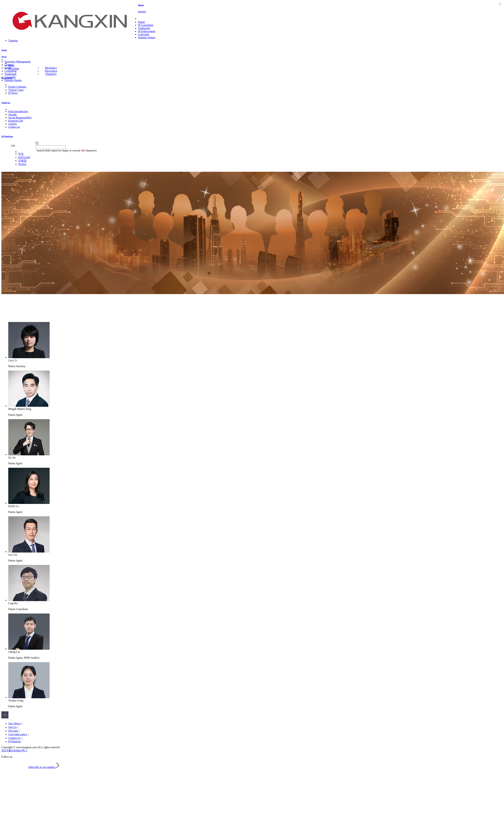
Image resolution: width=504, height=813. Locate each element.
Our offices (14, 723)
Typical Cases (16, 90)
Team (4, 50)
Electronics (51, 71)
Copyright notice (18, 734)
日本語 (22, 161)
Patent (141, 22)
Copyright (144, 34)
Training (13, 41)
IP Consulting (146, 25)
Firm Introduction (18, 111)
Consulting (11, 71)
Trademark (144, 28)
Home (141, 5)
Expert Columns (17, 87)
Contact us (14, 127)
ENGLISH (24, 157)
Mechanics (51, 68)
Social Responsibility (20, 118)
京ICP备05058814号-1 (14, 751)
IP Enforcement (147, 31)
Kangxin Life (16, 121)
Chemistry (51, 74)
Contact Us (14, 738)
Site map (13, 731)
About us (6, 103)
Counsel (9, 65)
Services (142, 12)
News (4, 57)
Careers (12, 124)
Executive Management (18, 62)
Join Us (12, 727)
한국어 (22, 164)
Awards (12, 114)
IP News (13, 93)
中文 (21, 154)
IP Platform (7, 136)
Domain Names (147, 37)
